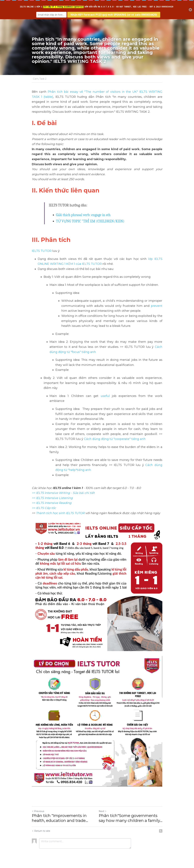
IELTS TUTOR (42, 251)
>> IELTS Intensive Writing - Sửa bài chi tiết (63, 493)
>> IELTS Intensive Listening (52, 498)
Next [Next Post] (103, 811)
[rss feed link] (161, 831)
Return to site (41, 831)
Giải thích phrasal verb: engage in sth (83, 215)
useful (104, 396)
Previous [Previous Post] (38, 811)
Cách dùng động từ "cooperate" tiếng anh (115, 439)
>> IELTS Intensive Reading (52, 503)
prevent (156, 306)
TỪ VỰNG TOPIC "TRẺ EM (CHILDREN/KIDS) (90, 221)
